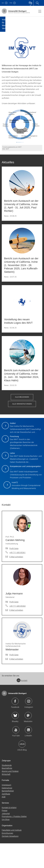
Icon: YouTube (16, 754)
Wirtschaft (6, 799)
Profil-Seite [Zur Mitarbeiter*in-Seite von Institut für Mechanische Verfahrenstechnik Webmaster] (14, 679)
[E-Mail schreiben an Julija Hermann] (14, 635)
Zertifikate (6, 818)
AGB (4, 821)
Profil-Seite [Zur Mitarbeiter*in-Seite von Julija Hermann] (14, 626)
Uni (3, 3)
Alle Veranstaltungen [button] (22, 429)
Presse (5, 835)
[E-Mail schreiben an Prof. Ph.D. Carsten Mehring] (14, 581)
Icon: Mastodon (28, 740)
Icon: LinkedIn (28, 754)
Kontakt (22, 705)
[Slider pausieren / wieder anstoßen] (14, 39)
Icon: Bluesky (15, 740)
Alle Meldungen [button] (22, 422)
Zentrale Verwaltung (10, 861)
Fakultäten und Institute (12, 855)
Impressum (6, 809)
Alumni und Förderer (10, 796)
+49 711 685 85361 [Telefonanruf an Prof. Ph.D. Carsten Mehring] (17, 577)
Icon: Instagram (29, 726)
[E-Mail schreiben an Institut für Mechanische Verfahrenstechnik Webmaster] (14, 683)
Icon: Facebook (15, 726)
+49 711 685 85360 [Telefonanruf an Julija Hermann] (17, 630)
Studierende (7, 790)
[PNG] (22, 151)
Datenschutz (7, 812)
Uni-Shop (6, 844)
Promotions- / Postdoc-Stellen (14, 841)
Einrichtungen (7, 858)
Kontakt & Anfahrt (9, 832)
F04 (11, 3)
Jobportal (6, 838)
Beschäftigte (7, 793)
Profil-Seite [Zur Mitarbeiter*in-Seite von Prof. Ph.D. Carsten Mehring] (14, 573)
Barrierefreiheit (8, 815)
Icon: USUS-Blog (22, 769)
